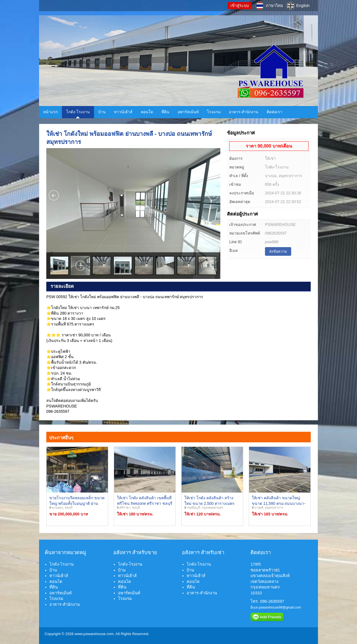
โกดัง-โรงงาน (78, 112)
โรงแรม (214, 112)
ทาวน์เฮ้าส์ (123, 112)
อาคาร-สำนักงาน (244, 112)
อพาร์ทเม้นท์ (188, 112)
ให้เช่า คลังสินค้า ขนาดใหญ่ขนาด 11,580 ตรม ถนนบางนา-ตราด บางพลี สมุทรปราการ (279, 503)
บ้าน (102, 112)
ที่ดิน (165, 112)
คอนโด (147, 112)
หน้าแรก (50, 112)
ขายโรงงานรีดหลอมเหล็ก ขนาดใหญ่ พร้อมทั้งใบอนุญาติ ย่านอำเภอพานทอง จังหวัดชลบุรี (77, 503)
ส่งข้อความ (278, 251)
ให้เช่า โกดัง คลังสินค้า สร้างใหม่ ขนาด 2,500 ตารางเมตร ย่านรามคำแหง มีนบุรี (209, 503)
